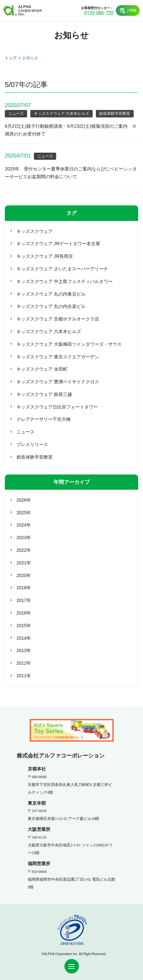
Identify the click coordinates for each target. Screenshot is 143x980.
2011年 (24, 676)
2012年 (24, 663)
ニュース (16, 114)
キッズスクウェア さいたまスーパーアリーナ (62, 269)
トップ (11, 58)
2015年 (24, 626)
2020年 (24, 575)
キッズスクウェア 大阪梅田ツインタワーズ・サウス (69, 344)
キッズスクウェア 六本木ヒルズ (61, 114)
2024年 (24, 525)
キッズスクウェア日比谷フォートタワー (57, 407)
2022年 (24, 550)
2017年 (24, 600)
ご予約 (128, 11)
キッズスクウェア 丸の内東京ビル (51, 294)
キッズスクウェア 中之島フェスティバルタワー (65, 281)
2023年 (24, 538)
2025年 (24, 513)
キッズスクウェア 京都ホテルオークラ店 (58, 319)
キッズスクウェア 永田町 (42, 369)
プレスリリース (32, 444)
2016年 (24, 613)
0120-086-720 (99, 13)
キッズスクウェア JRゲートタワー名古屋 (58, 244)
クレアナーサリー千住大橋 (44, 419)
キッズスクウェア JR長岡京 (45, 256)
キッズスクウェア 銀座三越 (44, 394)
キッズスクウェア (35, 231)
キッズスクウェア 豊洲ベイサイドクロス (58, 382)
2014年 (24, 638)
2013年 (24, 650)
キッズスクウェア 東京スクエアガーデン (58, 357)
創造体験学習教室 (115, 114)
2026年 (24, 500)
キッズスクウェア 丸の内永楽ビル (51, 306)
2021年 (24, 563)
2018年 (24, 588)
